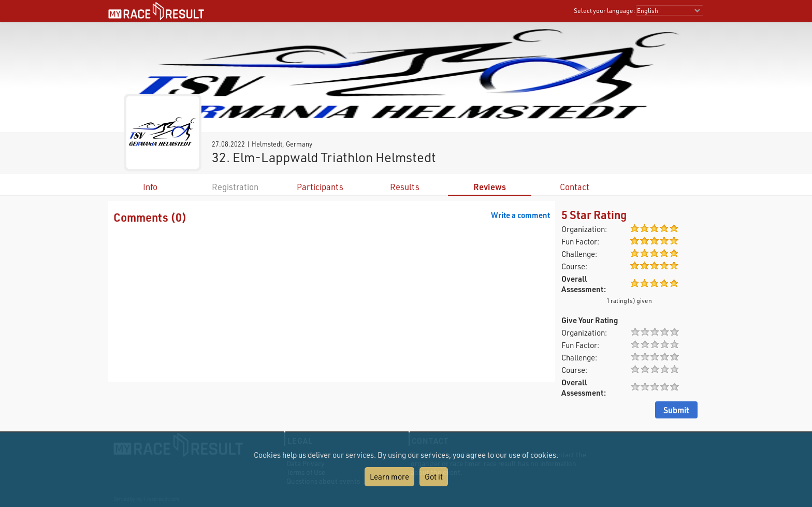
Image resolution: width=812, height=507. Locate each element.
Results (405, 187)
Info (150, 187)
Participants (320, 187)
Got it (434, 476)
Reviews (490, 187)
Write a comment (520, 215)
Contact (575, 187)
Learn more (389, 476)
